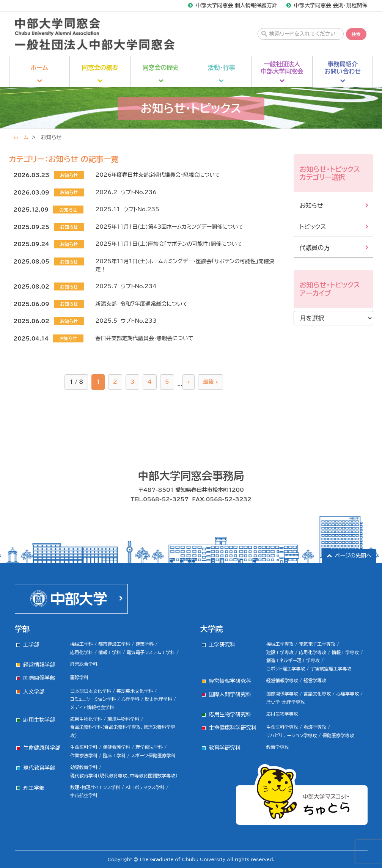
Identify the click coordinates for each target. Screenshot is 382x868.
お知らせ (311, 206)
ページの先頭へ (353, 556)
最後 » (210, 382)
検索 (356, 34)
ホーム (21, 137)
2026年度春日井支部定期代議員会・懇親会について (158, 175)
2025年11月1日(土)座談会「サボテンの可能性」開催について (169, 244)
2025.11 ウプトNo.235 (127, 209)
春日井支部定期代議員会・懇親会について (145, 338)
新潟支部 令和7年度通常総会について (142, 304)
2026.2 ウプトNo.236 (126, 192)
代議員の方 (315, 248)
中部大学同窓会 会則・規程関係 (331, 5)
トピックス (313, 227)
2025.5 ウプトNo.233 (126, 321)
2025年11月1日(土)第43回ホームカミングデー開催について (169, 227)
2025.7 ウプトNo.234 (126, 286)
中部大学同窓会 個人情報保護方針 (237, 5)
